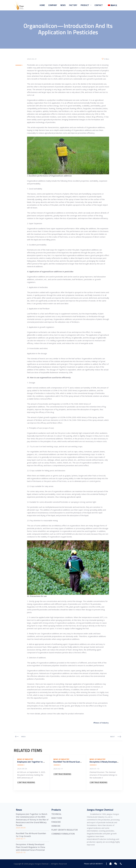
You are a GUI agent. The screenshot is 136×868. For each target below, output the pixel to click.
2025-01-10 (94, 769)
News (63, 5)
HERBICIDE (56, 826)
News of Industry (102, 723)
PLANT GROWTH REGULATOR (65, 830)
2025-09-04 (22, 769)
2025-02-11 (58, 769)
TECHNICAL (56, 815)
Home (42, 5)
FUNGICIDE (56, 822)
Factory (73, 5)
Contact (99, 5)
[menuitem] (112, 5)
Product (85, 5)
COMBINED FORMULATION (63, 834)
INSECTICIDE (57, 818)
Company (53, 5)
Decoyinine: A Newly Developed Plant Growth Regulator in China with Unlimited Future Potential (31, 848)
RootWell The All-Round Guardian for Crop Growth (76, 762)
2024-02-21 (32, 59)
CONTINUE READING (26, 785)
